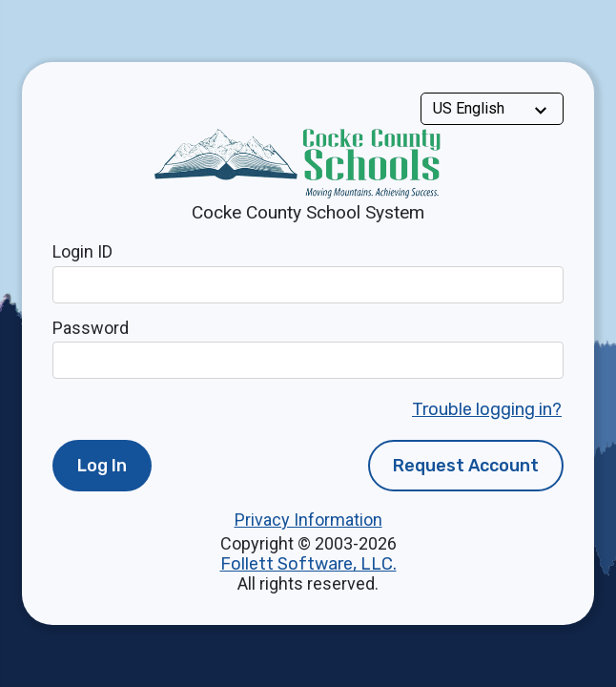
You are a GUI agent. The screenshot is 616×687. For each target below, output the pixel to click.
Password (91, 328)
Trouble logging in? (487, 409)
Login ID (82, 251)
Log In (102, 466)
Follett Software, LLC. (308, 564)
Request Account (466, 466)
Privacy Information (308, 520)
